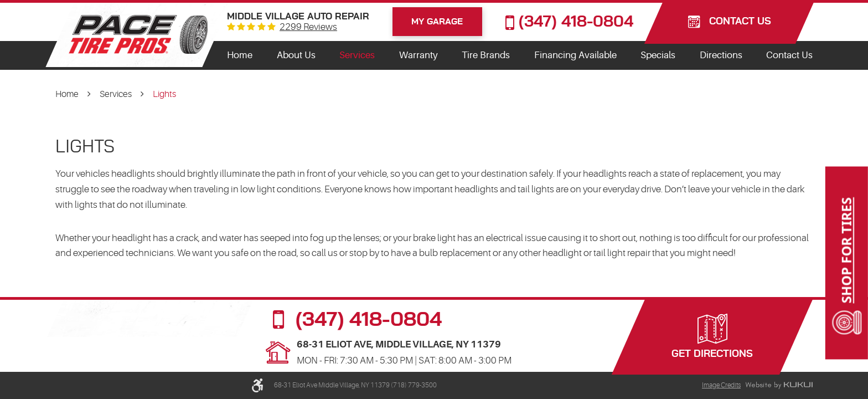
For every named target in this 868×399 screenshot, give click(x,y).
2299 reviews (308, 27)
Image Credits (721, 385)
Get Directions (712, 354)
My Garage (437, 22)
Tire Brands (486, 55)
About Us (296, 55)
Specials (658, 55)
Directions (721, 55)
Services (357, 55)
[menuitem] (240, 55)
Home (240, 55)
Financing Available (575, 55)
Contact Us (789, 55)
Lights (164, 94)
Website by (779, 386)
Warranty (418, 55)
